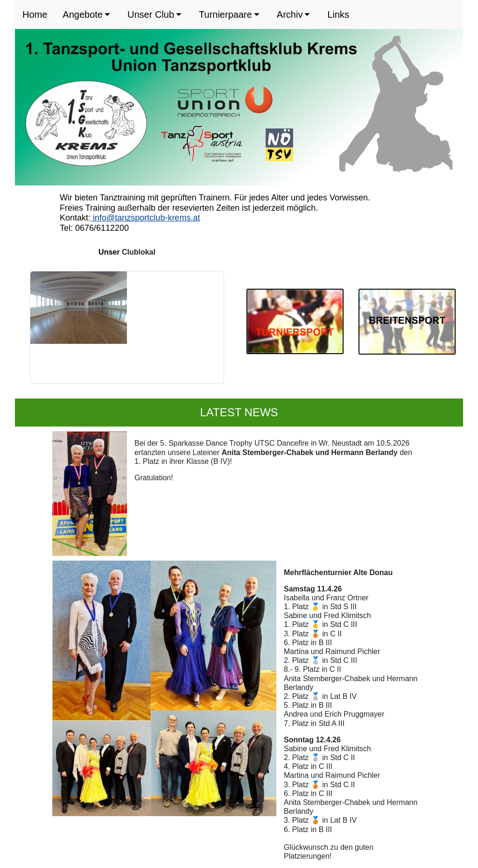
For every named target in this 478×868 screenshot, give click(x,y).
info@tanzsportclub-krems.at (145, 218)
